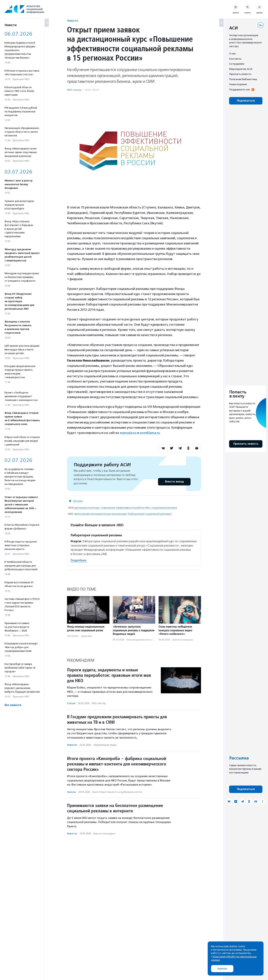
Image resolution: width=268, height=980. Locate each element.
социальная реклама (164, 508)
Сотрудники (237, 64)
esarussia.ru (128, 433)
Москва (78, 501)
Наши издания (238, 84)
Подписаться (246, 101)
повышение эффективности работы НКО (126, 508)
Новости (72, 21)
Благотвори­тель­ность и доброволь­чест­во (150, 640)
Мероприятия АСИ (241, 69)
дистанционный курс (87, 508)
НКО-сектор (74, 90)
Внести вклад (174, 482)
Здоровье (87, 636)
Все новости (13, 705)
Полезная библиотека (243, 79)
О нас (232, 53)
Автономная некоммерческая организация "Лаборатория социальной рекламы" (123, 514)
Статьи (71, 703)
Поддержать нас (240, 89)
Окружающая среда (105, 745)
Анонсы (71, 792)
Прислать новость (240, 74)
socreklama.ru (150, 433)
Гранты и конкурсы (183, 640)
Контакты (235, 59)
